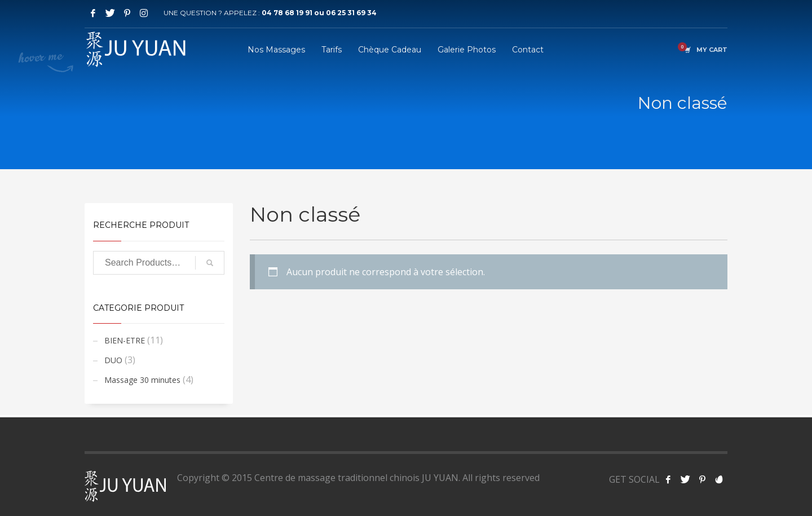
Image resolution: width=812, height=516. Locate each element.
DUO (113, 360)
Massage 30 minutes (142, 380)
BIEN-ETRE (125, 340)
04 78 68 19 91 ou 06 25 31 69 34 (319, 13)
